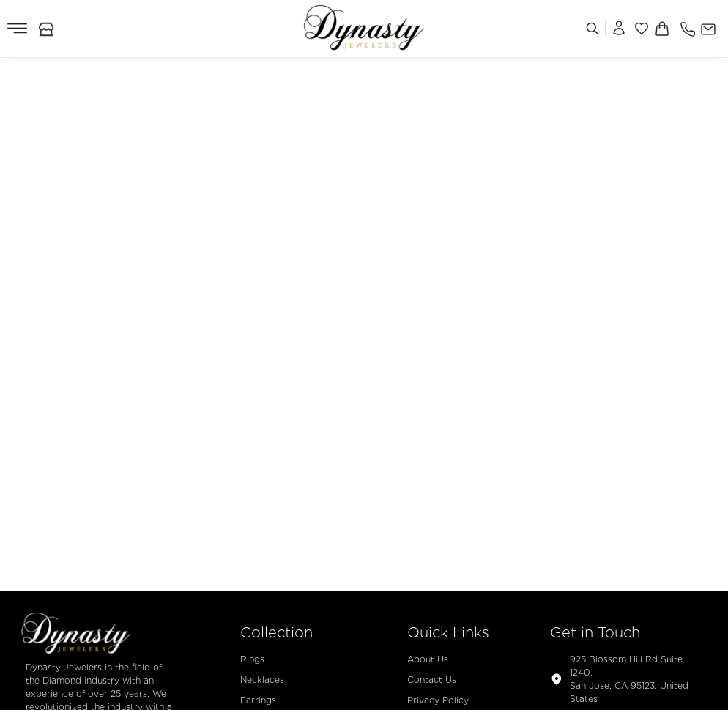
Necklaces (262, 680)
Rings (252, 659)
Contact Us (432, 680)
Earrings (258, 700)
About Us (428, 659)
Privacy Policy (438, 700)
